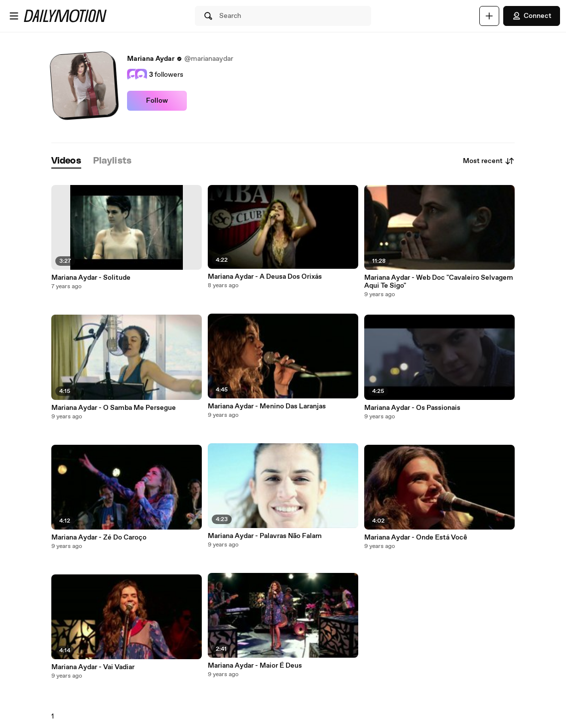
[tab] (66, 161)
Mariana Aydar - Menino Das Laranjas (267, 406)
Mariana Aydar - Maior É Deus (255, 666)
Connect (532, 16)
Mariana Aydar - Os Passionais (412, 408)
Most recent (489, 161)
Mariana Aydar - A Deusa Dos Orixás (265, 277)
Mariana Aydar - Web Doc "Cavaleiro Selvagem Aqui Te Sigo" (439, 282)
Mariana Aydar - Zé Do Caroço (99, 538)
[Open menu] (14, 16)
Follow (157, 101)
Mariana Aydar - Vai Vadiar (93, 667)
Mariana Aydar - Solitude (91, 278)
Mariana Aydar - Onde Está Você (416, 538)
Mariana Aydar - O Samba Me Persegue (114, 408)
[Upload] (489, 16)
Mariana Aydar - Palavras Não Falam (265, 536)
